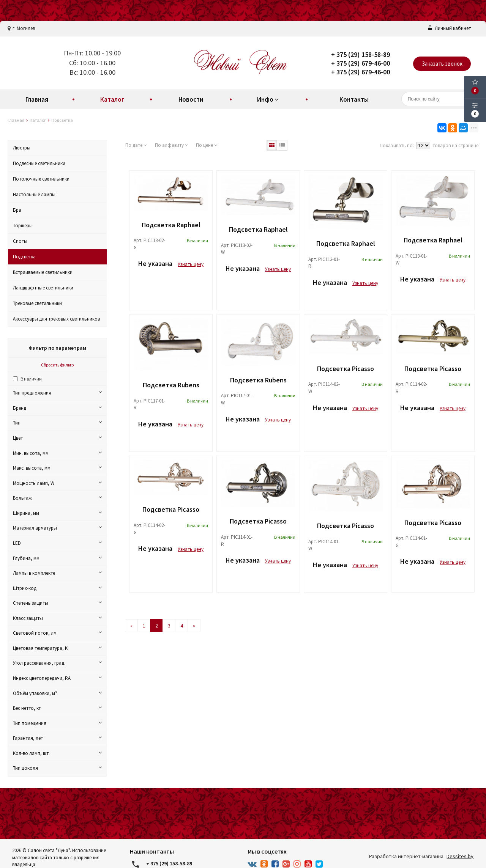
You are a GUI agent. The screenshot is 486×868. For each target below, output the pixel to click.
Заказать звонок (442, 64)
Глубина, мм (57, 558)
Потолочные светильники (41, 179)
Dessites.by (460, 856)
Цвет (57, 438)
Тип (57, 423)
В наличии (31, 379)
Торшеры (23, 226)
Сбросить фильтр (57, 365)
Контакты (354, 99)
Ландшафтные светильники (43, 288)
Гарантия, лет (57, 738)
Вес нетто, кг (57, 708)
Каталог (112, 99)
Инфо (269, 99)
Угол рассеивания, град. (57, 663)
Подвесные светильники (39, 163)
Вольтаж (57, 498)
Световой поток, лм (57, 633)
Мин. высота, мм (57, 453)
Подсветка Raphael (171, 225)
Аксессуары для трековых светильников (56, 319)
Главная (37, 99)
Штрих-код (57, 588)
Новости (191, 99)
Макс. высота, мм (57, 468)
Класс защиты (57, 618)
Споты (20, 241)
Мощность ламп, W (57, 483)
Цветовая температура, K (57, 648)
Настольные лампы (34, 194)
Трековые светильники (37, 303)
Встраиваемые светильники (43, 272)
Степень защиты (57, 603)
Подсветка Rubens (171, 385)
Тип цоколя (57, 768)
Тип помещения (57, 723)
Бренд (57, 408)
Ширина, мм (57, 513)
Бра (17, 210)
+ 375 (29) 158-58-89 (361, 54)
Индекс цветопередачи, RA (57, 678)
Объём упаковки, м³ (57, 693)
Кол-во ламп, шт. (57, 753)
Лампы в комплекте (57, 573)
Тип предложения (57, 393)
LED (57, 543)
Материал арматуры (57, 528)
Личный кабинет (450, 28)
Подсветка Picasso (346, 369)
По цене (207, 145)
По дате (136, 145)
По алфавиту (171, 145)
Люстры (22, 148)
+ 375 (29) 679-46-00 (361, 63)
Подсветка (24, 257)
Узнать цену (191, 264)
